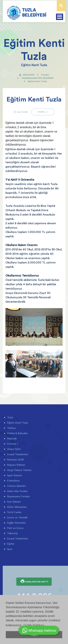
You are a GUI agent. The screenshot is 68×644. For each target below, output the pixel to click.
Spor (9, 549)
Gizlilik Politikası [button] (34, 625)
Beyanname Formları (18, 496)
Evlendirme (13, 481)
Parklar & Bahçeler (17, 433)
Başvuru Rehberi (16, 465)
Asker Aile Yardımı (17, 491)
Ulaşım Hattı (14, 449)
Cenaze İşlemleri (16, 486)
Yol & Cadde (14, 512)
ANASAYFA (27, 75)
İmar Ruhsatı (14, 502)
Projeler (45, 75)
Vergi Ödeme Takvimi (19, 470)
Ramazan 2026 (15, 460)
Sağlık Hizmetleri (16, 523)
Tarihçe (11, 428)
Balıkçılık (12, 438)
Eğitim (10, 544)
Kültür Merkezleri (17, 507)
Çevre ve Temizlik (17, 517)
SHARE (43, 112)
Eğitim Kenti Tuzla (17, 423)
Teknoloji (12, 533)
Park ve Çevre (15, 528)
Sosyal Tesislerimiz (17, 454)
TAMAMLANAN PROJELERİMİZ (37, 78)
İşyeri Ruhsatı (14, 475)
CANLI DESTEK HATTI (34, 582)
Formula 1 (12, 444)
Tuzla (10, 417)
